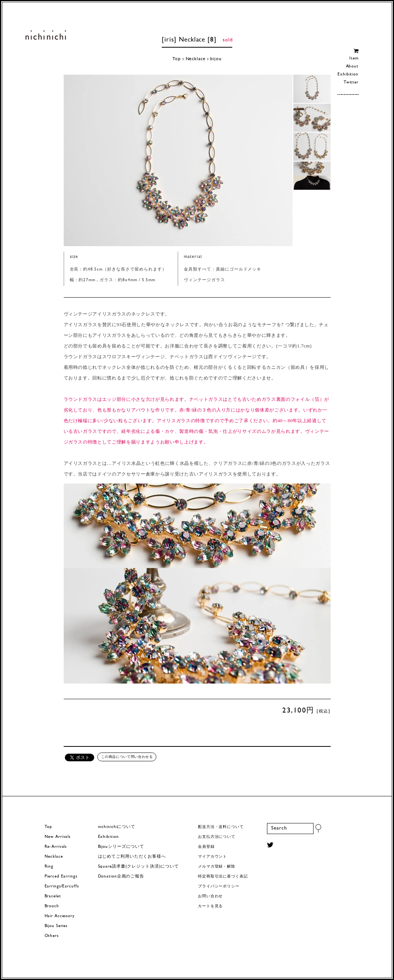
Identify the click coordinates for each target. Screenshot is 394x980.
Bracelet (53, 896)
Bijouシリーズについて (121, 847)
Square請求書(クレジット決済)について (138, 867)
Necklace (196, 59)
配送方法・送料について (221, 827)
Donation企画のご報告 (121, 877)
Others (52, 936)
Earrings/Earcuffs (62, 886)
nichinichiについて (117, 827)
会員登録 (206, 847)
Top (177, 59)
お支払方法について (217, 837)
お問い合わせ (210, 896)
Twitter (351, 82)
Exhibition (348, 74)
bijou (216, 59)
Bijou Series (56, 926)
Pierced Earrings (61, 877)
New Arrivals (58, 837)
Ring (49, 867)
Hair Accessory (60, 916)
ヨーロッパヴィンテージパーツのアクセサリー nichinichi (46, 35)
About (352, 66)
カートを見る (210, 906)
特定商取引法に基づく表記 (223, 877)
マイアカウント (212, 857)
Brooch (52, 906)
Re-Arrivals (56, 847)
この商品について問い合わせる (127, 757)
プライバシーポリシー (219, 886)
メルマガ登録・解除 (217, 867)
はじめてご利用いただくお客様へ (132, 857)
